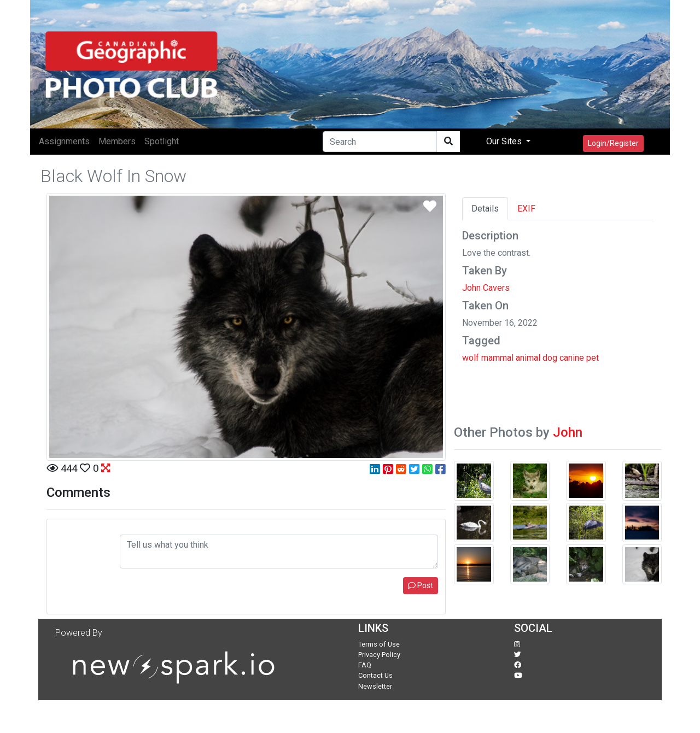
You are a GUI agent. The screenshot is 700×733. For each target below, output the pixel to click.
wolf (471, 358)
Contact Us (375, 675)
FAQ (365, 665)
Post (421, 585)
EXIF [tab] (526, 209)
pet (593, 358)
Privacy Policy (379, 655)
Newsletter (375, 686)
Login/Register (613, 143)
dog (550, 358)
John (568, 432)
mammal (497, 358)
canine (572, 358)
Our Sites (505, 141)
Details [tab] (485, 209)
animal (528, 358)
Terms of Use (379, 644)
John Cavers (486, 288)
